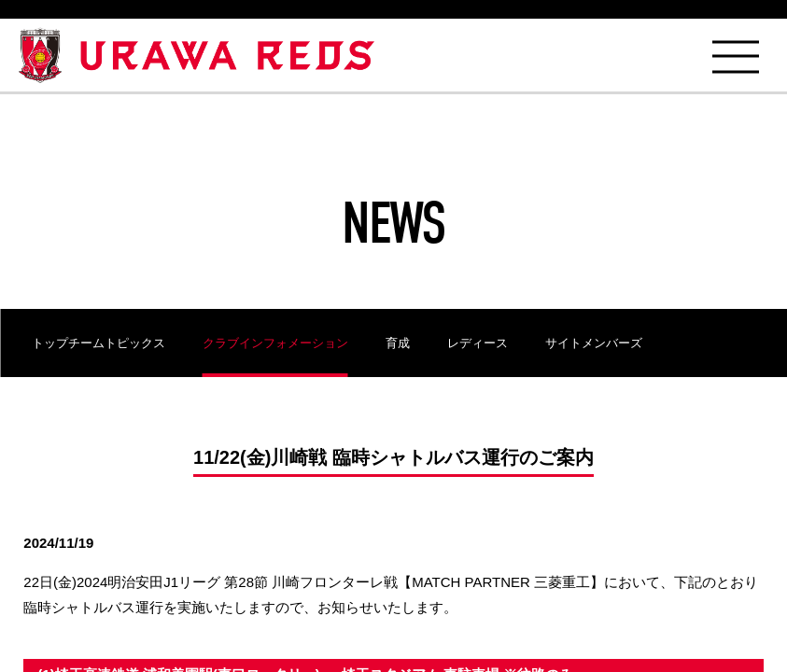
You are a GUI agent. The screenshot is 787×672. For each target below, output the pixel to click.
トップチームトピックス (98, 343)
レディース (478, 343)
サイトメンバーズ (594, 343)
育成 (398, 343)
